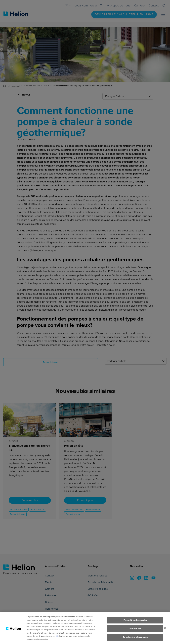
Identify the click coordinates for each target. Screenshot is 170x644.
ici (57, 638)
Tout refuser (135, 631)
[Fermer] (165, 630)
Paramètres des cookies (135, 622)
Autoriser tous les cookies (135, 639)
